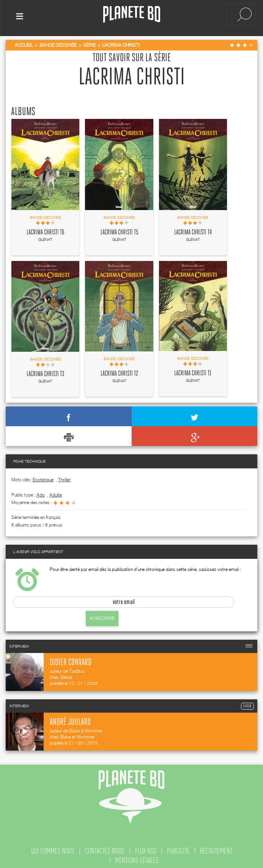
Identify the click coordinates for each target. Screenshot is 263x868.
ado (41, 493)
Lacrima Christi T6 (46, 231)
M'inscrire (102, 617)
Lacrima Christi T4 (193, 231)
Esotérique (43, 478)
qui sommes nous (53, 849)
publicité (178, 849)
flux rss (146, 849)
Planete (132, 15)
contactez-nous (105, 849)
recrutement (216, 849)
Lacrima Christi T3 (45, 373)
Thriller (64, 478)
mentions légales (137, 859)
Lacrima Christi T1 (193, 372)
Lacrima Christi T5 (119, 231)
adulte (56, 493)
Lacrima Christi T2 (119, 372)
